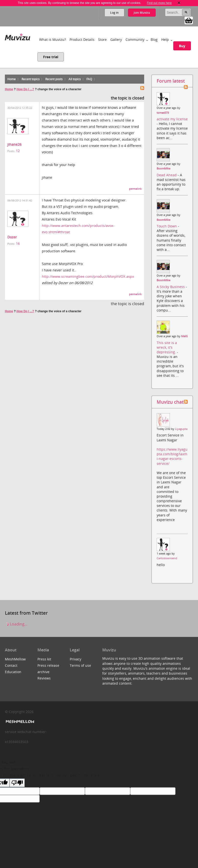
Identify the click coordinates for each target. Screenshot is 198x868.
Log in (114, 13)
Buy (182, 46)
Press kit (44, 659)
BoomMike (163, 168)
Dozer (12, 237)
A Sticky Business (171, 287)
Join (142, 13)
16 (18, 243)
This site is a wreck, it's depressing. (167, 347)
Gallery (116, 39)
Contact (11, 665)
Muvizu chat (170, 402)
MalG (184, 336)
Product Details (82, 39)
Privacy (76, 659)
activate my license (172, 119)
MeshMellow (15, 659)
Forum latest (171, 81)
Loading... (16, 624)
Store (102, 39)
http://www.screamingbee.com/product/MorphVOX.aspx (88, 276)
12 (18, 151)
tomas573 (163, 113)
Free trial (51, 57)
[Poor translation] (17, 783)
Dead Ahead (167, 175)
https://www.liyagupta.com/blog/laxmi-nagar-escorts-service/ (172, 456)
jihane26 (14, 144)
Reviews (44, 678)
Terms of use (80, 665)
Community (135, 39)
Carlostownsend (167, 558)
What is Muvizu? (52, 39)
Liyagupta (181, 429)
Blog (154, 39)
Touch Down (167, 226)
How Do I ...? (25, 89)
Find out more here (159, 3)
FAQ (89, 79)
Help (165, 39)
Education (13, 672)
